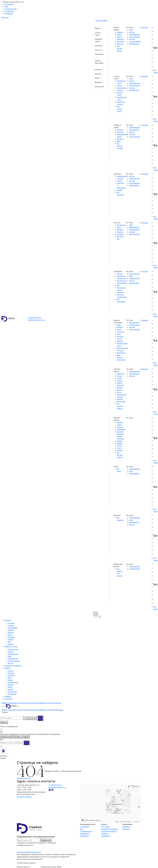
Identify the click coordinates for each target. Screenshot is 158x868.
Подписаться (46, 840)
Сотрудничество (86, 831)
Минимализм (13, 659)
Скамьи (120, 381)
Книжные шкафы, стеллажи (120, 436)
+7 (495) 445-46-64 (34, 318)
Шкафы (120, 190)
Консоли (120, 132)
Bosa (10, 678)
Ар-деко (11, 652)
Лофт (10, 656)
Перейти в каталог (24, 778)
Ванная (10, 644)
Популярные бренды (109, 831)
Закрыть (4, 722)
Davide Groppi (13, 682)
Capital (10, 680)
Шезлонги (121, 41)
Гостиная (11, 623)
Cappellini (11, 675)
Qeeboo (11, 689)
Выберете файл (7, 737)
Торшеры (120, 292)
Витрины (120, 139)
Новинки (105, 834)
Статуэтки (120, 332)
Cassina (10, 671)
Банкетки (120, 432)
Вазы (119, 325)
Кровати (120, 232)
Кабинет (11, 632)
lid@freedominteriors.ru (37, 320)
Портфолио (84, 836)
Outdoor (11, 639)
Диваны (120, 32)
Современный (13, 654)
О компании (85, 827)
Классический (13, 649)
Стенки (119, 181)
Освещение (121, 429)
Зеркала (120, 327)
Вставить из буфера (22, 737)
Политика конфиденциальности (29, 852)
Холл (10, 642)
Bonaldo (11, 673)
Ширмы (120, 341)
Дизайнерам (85, 834)
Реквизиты (126, 827)
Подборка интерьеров (110, 829)
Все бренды (12, 694)
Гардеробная (13, 628)
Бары (119, 141)
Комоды (120, 130)
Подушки (120, 234)
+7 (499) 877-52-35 (55, 785)
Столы (119, 378)
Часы (119, 334)
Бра (118, 285)
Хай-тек (11, 663)
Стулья (119, 86)
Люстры (120, 274)
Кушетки (120, 44)
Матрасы (120, 230)
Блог (82, 829)
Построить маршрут (24, 797)
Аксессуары (121, 353)
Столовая (11, 637)
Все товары (105, 827)
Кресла (119, 34)
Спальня (11, 626)
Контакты (126, 829)
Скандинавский (14, 661)
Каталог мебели (100, 21)
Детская (11, 630)
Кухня (10, 635)
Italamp (11, 685)
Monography (12, 692)
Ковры (119, 330)
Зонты (119, 392)
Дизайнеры (106, 836)
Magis (10, 687)
